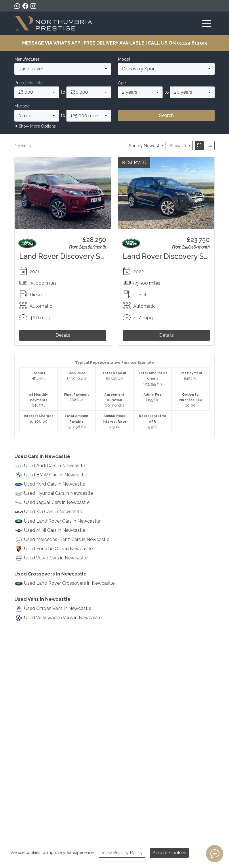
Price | (28, 83)
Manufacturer (27, 59)
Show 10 (179, 146)
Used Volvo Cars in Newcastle (56, 558)
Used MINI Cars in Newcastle (55, 530)
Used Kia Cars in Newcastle (53, 512)
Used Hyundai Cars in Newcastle (59, 493)
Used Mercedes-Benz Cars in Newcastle (67, 539)
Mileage (22, 106)
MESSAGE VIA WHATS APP (51, 43)
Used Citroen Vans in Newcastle (58, 608)
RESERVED (134, 162)
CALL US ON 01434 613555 (178, 43)
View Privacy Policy (122, 853)
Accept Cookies (169, 853)
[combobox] (63, 69)
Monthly (35, 83)
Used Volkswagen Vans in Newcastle (63, 618)
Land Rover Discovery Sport (67, 256)
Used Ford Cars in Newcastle (55, 484)
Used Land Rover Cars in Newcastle (62, 521)
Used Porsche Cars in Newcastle (58, 549)
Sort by (145, 146)
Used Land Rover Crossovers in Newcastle (69, 583)
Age (122, 83)
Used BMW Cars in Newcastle (56, 475)
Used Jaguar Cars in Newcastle (57, 502)
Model (124, 59)
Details (63, 335)
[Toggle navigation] (207, 23)
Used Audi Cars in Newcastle (55, 466)
